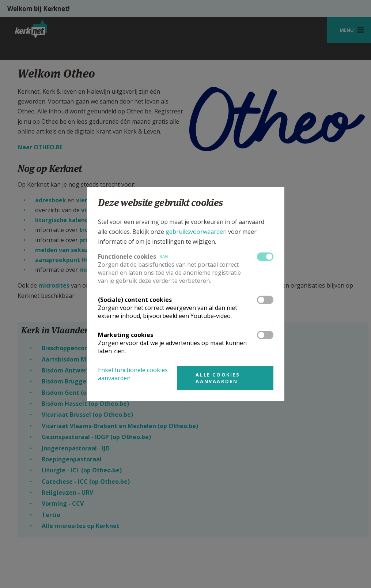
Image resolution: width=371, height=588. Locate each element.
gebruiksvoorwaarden (196, 232)
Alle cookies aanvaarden (218, 378)
